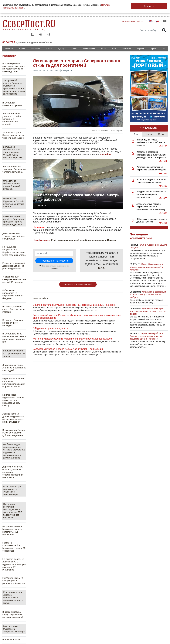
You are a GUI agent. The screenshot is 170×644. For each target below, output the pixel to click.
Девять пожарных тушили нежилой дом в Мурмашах (13, 236)
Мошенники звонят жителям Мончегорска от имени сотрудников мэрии (13, 598)
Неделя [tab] (149, 134)
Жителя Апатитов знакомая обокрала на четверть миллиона (14, 169)
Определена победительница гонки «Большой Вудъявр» (12, 185)
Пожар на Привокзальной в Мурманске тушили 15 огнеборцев (14, 547)
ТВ (164, 49)
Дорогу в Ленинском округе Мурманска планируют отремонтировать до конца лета (13, 472)
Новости (9, 56)
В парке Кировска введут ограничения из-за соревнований (13, 615)
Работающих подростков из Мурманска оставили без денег (13, 294)
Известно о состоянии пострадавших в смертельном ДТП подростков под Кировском (13, 511)
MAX (101, 268)
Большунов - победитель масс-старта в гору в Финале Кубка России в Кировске (13, 152)
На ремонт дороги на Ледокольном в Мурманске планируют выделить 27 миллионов (14, 564)
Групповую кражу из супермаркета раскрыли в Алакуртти (14, 581)
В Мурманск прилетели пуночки (12, 104)
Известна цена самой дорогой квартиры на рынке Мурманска (13, 266)
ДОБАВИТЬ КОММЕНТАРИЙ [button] (78, 284)
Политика (9, 49)
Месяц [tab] (161, 134)
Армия (103, 49)
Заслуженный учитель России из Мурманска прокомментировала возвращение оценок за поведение (14, 87)
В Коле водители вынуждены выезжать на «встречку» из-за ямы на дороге (14, 67)
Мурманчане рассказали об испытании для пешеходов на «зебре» (148, 294)
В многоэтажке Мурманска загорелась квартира (14, 629)
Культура (62, 49)
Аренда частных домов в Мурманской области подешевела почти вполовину (13, 418)
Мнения (49, 49)
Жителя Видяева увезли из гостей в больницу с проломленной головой (12, 119)
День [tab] (136, 134)
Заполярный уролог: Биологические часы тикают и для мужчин (13, 135)
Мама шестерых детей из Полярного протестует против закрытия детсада (13, 220)
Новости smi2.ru (41, 298)
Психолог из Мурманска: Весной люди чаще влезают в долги (13, 203)
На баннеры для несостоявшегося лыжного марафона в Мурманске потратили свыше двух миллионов (14, 451)
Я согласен (149, 6)
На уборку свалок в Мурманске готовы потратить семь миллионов (12, 530)
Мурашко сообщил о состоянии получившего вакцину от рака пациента (14, 383)
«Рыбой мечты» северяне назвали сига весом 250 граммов (14, 279)
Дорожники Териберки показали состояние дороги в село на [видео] (148, 311)
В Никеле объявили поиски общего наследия (13, 323)
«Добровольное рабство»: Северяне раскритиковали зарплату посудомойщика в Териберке (147, 336)
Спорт (74, 49)
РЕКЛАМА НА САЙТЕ (132, 21)
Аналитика (126, 49)
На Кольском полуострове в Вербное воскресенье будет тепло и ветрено (14, 251)
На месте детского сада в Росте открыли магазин (14, 309)
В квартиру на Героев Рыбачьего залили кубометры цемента (13, 433)
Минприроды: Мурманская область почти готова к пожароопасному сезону (13, 400)
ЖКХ (114, 49)
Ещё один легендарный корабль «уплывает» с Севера (83, 240)
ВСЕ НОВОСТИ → (11, 639)
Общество (35, 49)
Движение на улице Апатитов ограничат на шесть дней (14, 368)
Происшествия (89, 49)
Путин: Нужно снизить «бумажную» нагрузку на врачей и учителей (146, 267)
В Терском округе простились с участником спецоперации (12, 490)
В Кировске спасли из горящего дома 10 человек (14, 353)
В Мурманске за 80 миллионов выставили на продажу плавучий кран (14, 338)
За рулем (141, 49)
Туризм (153, 49)
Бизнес (22, 49)
